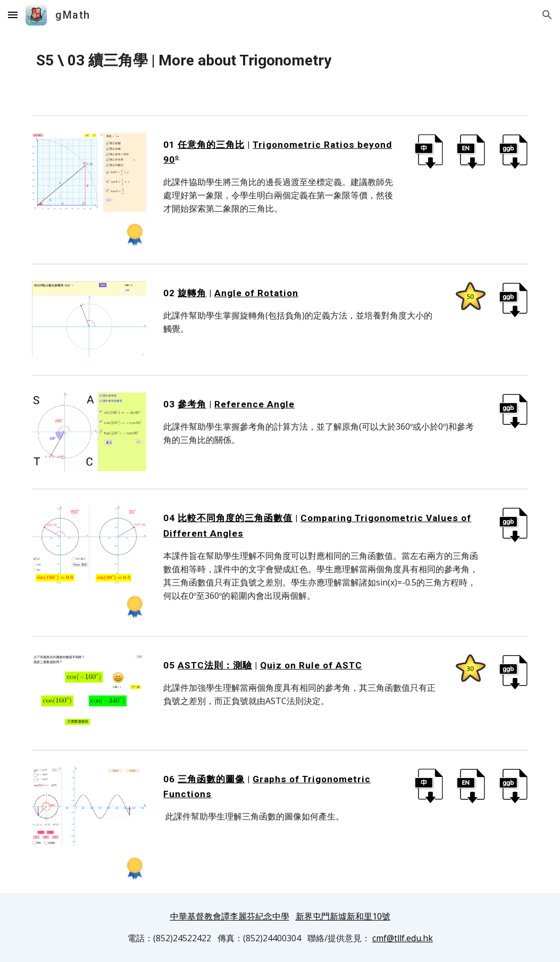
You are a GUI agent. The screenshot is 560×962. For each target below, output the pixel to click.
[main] (280, 61)
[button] (13, 15)
